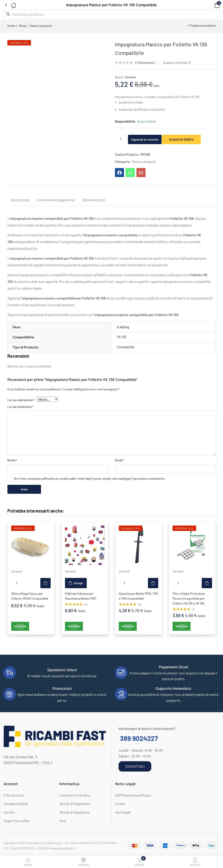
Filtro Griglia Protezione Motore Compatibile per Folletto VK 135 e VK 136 (189, 599)
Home (11, 26)
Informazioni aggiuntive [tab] (56, 200)
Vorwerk (130, 77)
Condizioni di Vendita (75, 796)
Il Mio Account (14, 796)
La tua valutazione (21, 400)
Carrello (9, 813)
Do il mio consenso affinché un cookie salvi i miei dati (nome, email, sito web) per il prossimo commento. (90, 479)
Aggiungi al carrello (149, 139)
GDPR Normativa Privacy (133, 796)
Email (120, 461)
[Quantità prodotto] (121, 139)
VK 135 (122, 337)
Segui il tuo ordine (17, 821)
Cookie (120, 804)
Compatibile (126, 347)
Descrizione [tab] (20, 200)
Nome (12, 461)
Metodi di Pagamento (75, 804)
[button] (211, 5)
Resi (63, 821)
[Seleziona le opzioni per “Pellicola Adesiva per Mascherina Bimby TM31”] (76, 584)
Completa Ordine (16, 804)
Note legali (123, 813)
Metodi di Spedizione (75, 813)
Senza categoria (41, 26)
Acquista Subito (190, 139)
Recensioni (145, 63)
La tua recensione (20, 407)
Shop (22, 26)
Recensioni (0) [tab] (94, 200)
